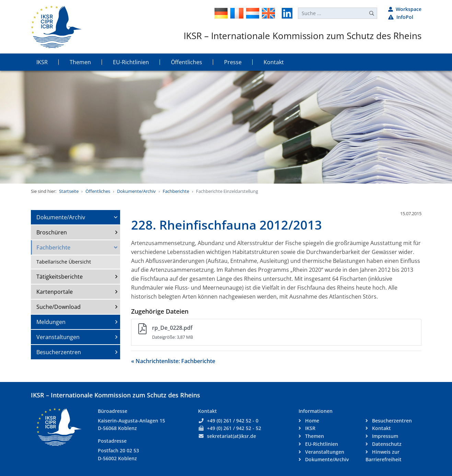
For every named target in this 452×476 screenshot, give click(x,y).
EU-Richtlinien (321, 444)
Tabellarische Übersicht (64, 262)
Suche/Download (59, 307)
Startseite (69, 191)
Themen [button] (80, 62)
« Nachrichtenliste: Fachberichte (173, 361)
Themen (314, 436)
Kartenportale (55, 292)
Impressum (384, 436)
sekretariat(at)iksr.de (231, 436)
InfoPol (401, 17)
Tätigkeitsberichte (60, 277)
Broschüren (52, 232)
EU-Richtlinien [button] (131, 62)
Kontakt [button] (274, 62)
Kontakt (381, 428)
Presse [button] (233, 62)
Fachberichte (176, 191)
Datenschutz (386, 444)
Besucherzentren (59, 352)
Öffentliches (98, 191)
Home (311, 421)
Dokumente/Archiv (136, 191)
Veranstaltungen (58, 337)
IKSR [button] (42, 62)
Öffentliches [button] (187, 62)
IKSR (310, 428)
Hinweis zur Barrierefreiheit (384, 456)
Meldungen (51, 322)
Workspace (405, 9)
